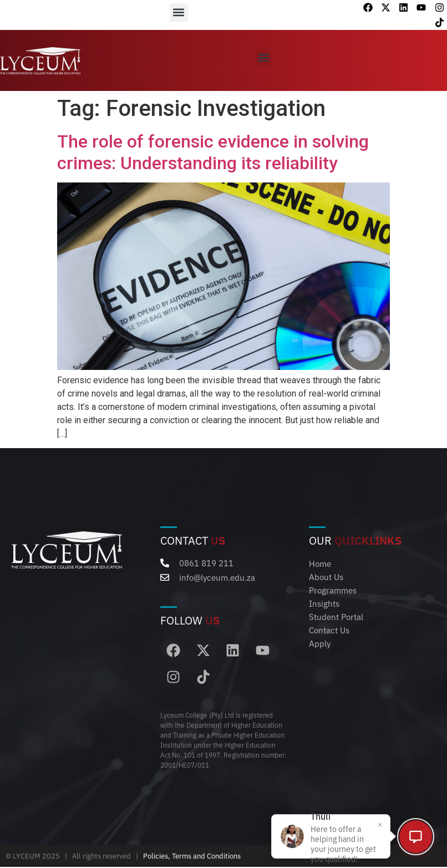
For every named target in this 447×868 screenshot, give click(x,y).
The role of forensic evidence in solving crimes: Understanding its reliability (213, 152)
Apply (320, 643)
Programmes (333, 590)
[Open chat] (414, 835)
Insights (324, 603)
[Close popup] (375, 823)
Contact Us (329, 630)
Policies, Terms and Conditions (192, 857)
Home (320, 563)
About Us (326, 577)
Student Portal (336, 616)
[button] (179, 12)
